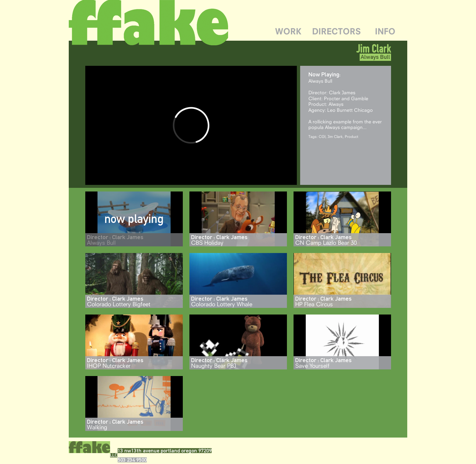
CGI (322, 136)
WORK (288, 31)
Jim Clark (335, 136)
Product (352, 136)
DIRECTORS (337, 31)
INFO (385, 31)
